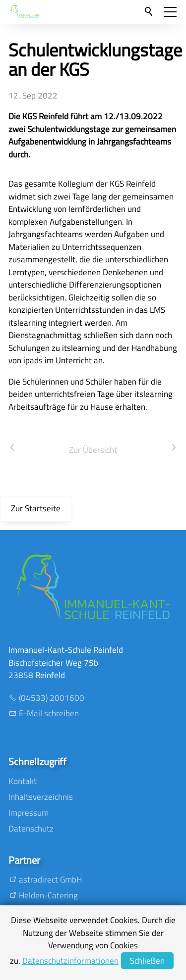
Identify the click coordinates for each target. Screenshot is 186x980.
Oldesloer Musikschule (59, 927)
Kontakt (23, 781)
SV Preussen (41, 942)
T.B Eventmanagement (60, 911)
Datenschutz (31, 829)
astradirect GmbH (50, 880)
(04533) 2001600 (52, 698)
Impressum (29, 813)
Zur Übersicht (93, 450)
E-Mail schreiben (49, 713)
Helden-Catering (48, 895)
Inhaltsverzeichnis (41, 797)
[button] (170, 12)
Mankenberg (41, 958)
